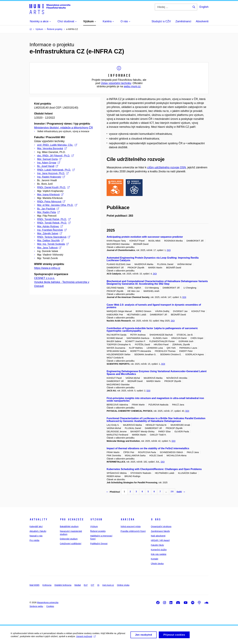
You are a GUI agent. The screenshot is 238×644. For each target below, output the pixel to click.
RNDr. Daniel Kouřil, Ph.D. (53, 187)
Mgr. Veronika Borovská (52, 148)
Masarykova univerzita (48, 602)
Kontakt (154, 559)
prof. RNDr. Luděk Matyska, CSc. (57, 145)
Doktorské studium (69, 539)
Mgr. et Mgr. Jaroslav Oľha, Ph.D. (57, 205)
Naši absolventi (158, 536)
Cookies (50, 606)
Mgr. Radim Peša (48, 212)
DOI (169, 250)
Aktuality (38, 519)
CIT (92, 585)
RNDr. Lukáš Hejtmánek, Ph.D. (56, 170)
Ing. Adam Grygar (49, 163)
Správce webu (36, 606)
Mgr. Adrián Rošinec (50, 226)
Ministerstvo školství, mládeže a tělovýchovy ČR (63, 128)
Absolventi (202, 21)
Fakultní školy (157, 545)
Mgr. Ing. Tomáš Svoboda (53, 244)
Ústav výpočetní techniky (116, 83)
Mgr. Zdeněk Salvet (50, 233)
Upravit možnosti (86, 638)
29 (172, 492)
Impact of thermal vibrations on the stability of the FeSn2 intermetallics (148, 448)
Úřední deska (157, 564)
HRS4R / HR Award (160, 540)
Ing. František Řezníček (52, 230)
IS (98, 585)
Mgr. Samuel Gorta (49, 159)
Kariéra (127, 519)
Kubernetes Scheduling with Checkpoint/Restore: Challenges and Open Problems (154, 469)
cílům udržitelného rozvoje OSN (166, 167)
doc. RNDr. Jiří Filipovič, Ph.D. (56, 156)
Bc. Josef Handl (48, 166)
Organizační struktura (161, 526)
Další (181, 492)
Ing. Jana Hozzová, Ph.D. (53, 173)
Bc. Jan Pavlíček (48, 209)
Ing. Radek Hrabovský (51, 177)
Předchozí (113, 492)
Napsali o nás (36, 536)
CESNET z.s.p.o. (45, 278)
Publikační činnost (99, 544)
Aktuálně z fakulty (38, 531)
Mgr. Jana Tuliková (49, 248)
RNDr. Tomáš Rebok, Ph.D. (54, 223)
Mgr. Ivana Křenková (50, 195)
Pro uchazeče (72, 519)
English (204, 7)
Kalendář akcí (36, 526)
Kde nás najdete (159, 554)
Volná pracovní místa (131, 526)
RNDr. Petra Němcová (51, 202)
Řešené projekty (98, 531)
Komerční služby (159, 550)
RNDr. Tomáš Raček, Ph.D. (54, 219)
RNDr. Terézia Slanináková (54, 237)
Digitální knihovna (63, 585)
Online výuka (123, 585)
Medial (78, 585)
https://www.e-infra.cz (47, 268)
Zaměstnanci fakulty (160, 531)
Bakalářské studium (69, 526)
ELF (86, 585)
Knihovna (47, 585)
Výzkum (96, 519)
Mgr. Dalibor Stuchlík (50, 240)
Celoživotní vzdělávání (71, 544)
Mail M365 (34, 585)
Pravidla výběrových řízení (133, 531)
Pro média (34, 540)
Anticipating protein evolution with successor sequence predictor (145, 237)
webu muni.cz (132, 86)
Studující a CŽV (161, 21)
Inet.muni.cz (108, 585)
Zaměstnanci (183, 21)
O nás (156, 519)
